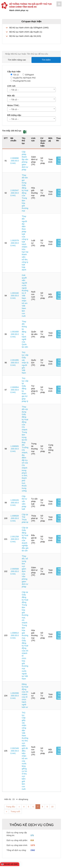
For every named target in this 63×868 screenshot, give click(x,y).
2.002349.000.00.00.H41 (14, 751)
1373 (33, 845)
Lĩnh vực (11, 86)
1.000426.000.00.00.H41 (14, 503)
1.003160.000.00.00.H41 (14, 296)
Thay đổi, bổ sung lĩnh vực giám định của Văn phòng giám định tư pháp (25, 571)
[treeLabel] (31, 32)
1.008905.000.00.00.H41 (14, 449)
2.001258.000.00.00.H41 (14, 539)
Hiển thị (8, 799)
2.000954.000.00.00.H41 (14, 390)
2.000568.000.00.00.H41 (14, 571)
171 (32, 835)
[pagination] (15, 799)
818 (32, 840)
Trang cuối (15, 811)
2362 (33, 850)
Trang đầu (11, 807)
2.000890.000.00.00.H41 (14, 161)
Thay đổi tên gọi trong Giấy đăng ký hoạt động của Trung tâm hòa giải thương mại (25, 193)
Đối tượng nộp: (14, 115)
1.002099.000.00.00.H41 (14, 696)
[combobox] (31, 90)
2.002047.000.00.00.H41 (14, 193)
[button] (25, 132)
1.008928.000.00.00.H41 (14, 518)
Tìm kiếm (46, 60)
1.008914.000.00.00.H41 (14, 635)
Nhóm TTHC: (13, 105)
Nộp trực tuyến (60, 161)
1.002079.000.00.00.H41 (14, 243)
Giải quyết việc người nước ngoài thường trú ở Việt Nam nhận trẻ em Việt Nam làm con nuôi (25, 296)
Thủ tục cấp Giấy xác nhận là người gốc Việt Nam (25, 363)
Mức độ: (11, 96)
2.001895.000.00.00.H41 (14, 363)
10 (52, 807)
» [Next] (7, 811)
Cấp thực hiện (14, 72)
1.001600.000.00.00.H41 (14, 334)
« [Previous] (19, 807)
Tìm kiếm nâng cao (17, 60)
